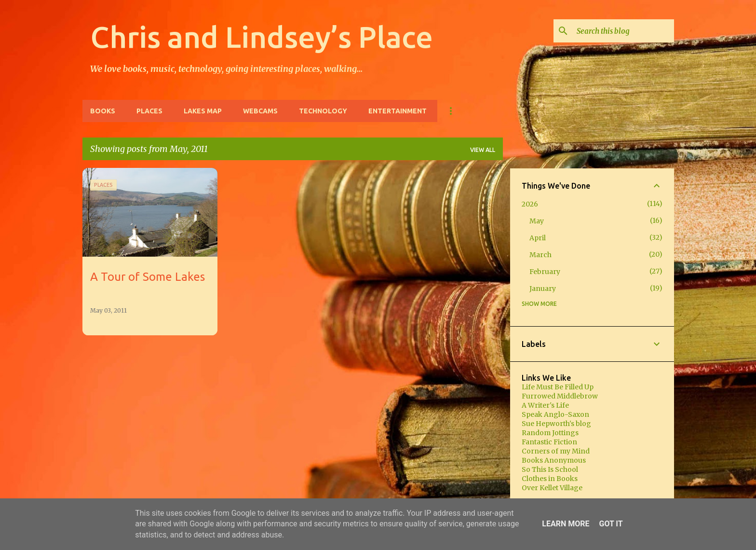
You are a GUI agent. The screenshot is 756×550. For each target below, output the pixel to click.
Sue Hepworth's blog (556, 424)
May (537, 221)
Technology (323, 111)
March (540, 255)
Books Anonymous (554, 460)
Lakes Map (203, 111)
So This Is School (550, 469)
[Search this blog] (623, 31)
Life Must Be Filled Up (558, 387)
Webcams (260, 111)
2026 (530, 204)
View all (483, 150)
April (538, 238)
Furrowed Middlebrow (560, 396)
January (543, 289)
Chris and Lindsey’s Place (262, 37)
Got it (611, 524)
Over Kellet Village (552, 488)
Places (149, 111)
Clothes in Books (550, 479)
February (545, 272)
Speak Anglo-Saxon (555, 414)
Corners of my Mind (556, 451)
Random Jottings (550, 433)
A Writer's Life (545, 405)
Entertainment (398, 111)
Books (103, 111)
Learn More (566, 524)
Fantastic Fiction (549, 442)
